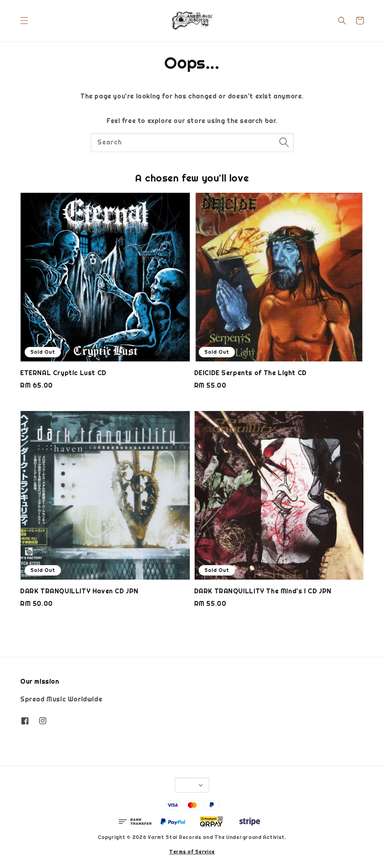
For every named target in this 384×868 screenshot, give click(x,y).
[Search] (284, 142)
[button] (24, 21)
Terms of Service (192, 852)
